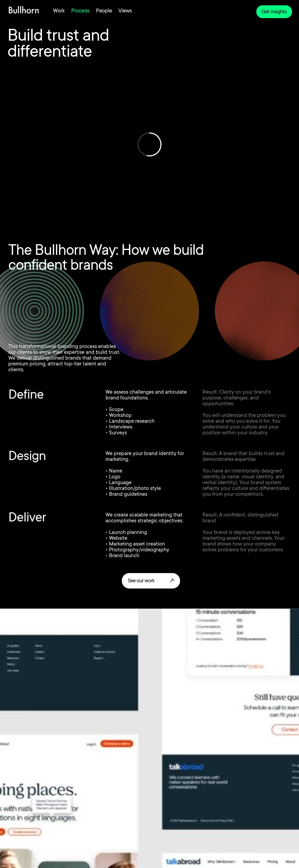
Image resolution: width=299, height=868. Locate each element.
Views (125, 11)
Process (80, 11)
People (104, 11)
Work (59, 11)
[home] (24, 11)
